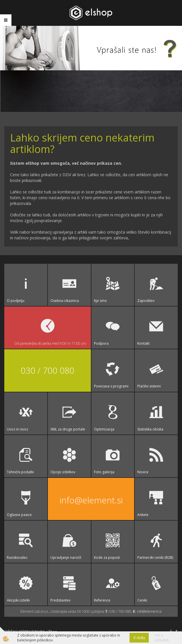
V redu (139, 638)
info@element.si (91, 500)
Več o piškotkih (162, 638)
